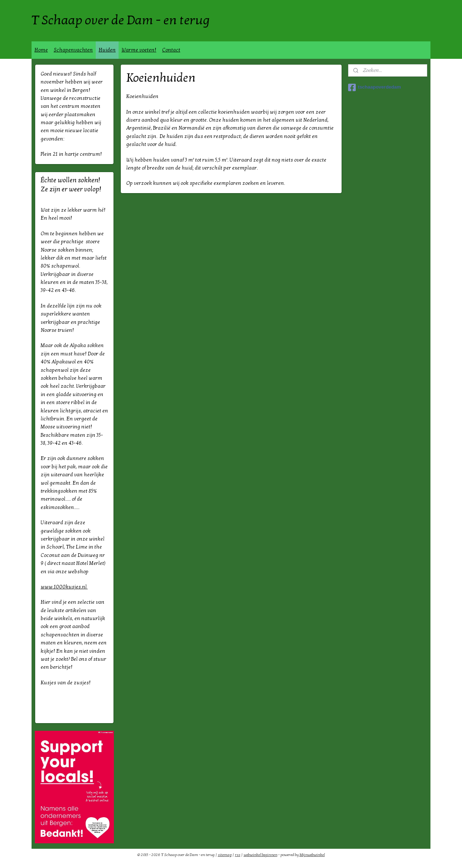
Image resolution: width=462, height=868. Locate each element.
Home (41, 50)
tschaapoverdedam (375, 87)
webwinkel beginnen (261, 855)
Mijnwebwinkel (312, 855)
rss (238, 855)
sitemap (225, 855)
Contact (171, 50)
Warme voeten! (139, 50)
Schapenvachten (73, 50)
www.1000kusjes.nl (64, 587)
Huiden (107, 50)
